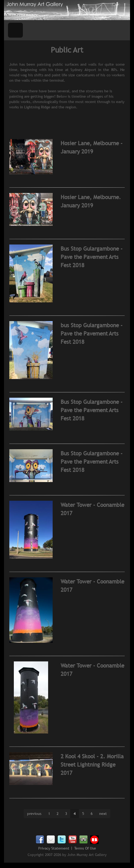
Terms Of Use (85, 848)
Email (51, 840)
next (103, 814)
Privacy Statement (54, 848)
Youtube (73, 840)
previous (34, 814)
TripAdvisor (83, 840)
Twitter (62, 840)
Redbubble (94, 840)
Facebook (40, 840)
